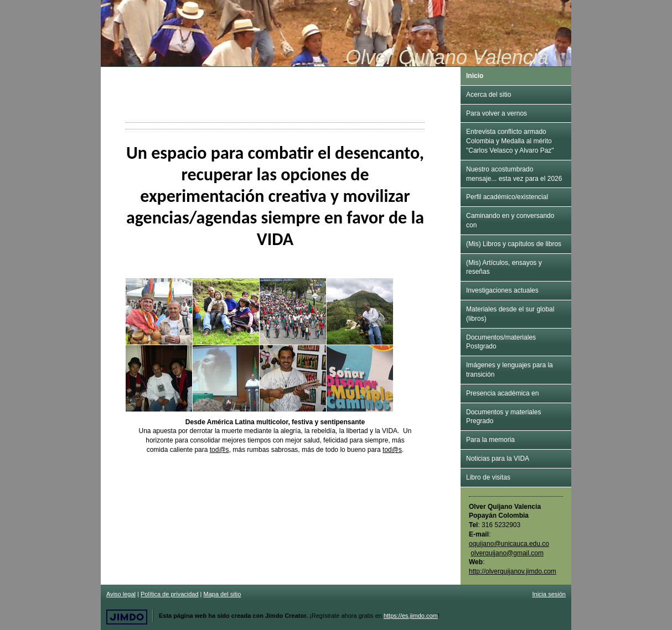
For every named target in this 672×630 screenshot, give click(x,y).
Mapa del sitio (223, 594)
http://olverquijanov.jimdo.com (513, 571)
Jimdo (127, 617)
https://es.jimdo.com (411, 616)
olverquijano (507, 553)
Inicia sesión (549, 594)
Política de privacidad (170, 594)
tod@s (219, 450)
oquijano (481, 544)
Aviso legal (121, 594)
